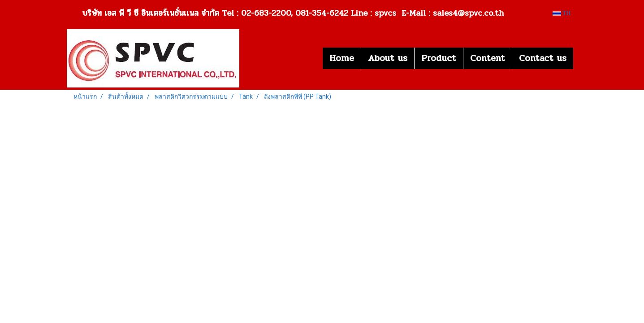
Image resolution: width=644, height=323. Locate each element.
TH (562, 13)
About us (388, 58)
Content (488, 58)
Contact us (543, 58)
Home (342, 58)
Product (439, 58)
